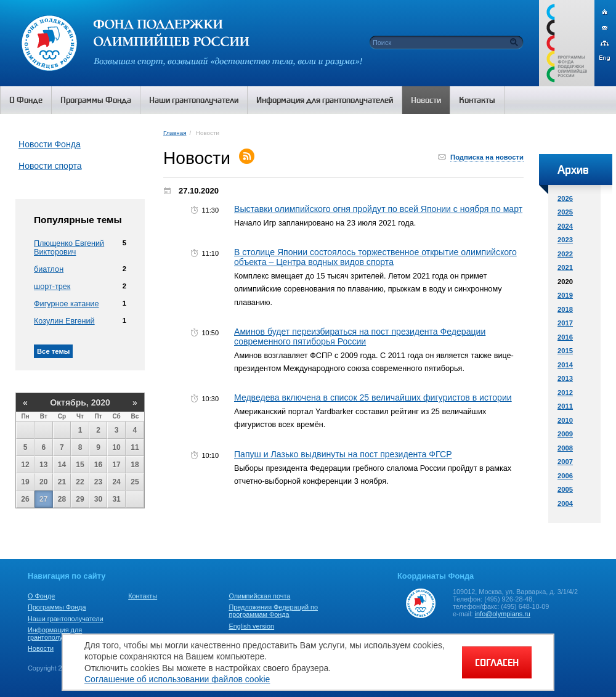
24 (116, 482)
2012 (565, 393)
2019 (565, 295)
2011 (565, 406)
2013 (565, 378)
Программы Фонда (57, 607)
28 (62, 499)
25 (135, 482)
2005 (565, 489)
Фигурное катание (66, 304)
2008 (565, 448)
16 (98, 465)
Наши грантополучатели (66, 619)
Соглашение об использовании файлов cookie (177, 679)
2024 (565, 226)
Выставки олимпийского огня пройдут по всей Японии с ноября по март (378, 209)
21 (62, 482)
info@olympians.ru (503, 614)
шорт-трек (52, 287)
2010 (565, 420)
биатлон (49, 269)
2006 (565, 476)
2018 (565, 309)
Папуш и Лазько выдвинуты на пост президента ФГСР (343, 454)
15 (80, 465)
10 (116, 447)
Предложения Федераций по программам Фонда (273, 611)
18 (135, 465)
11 (135, 447)
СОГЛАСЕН (497, 662)
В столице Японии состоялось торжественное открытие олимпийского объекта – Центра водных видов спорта (375, 257)
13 (43, 465)
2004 (565, 503)
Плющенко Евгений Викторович (69, 248)
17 (116, 465)
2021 (565, 267)
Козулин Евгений (64, 321)
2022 (565, 254)
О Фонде (41, 596)
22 (80, 482)
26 (25, 499)
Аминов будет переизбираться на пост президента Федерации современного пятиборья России (360, 336)
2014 (565, 365)
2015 (565, 351)
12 (25, 465)
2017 (565, 323)
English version (251, 626)
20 (43, 482)
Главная (175, 133)
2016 (565, 337)
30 (98, 499)
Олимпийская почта (259, 596)
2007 (565, 462)
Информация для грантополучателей (58, 634)
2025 (565, 212)
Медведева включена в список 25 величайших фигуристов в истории (373, 397)
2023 (565, 240)
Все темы (53, 351)
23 (98, 482)
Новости (41, 648)
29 (80, 499)
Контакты (143, 596)
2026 (565, 198)
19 (25, 482)
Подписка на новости (487, 157)
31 (116, 499)
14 (62, 465)
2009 (565, 434)
